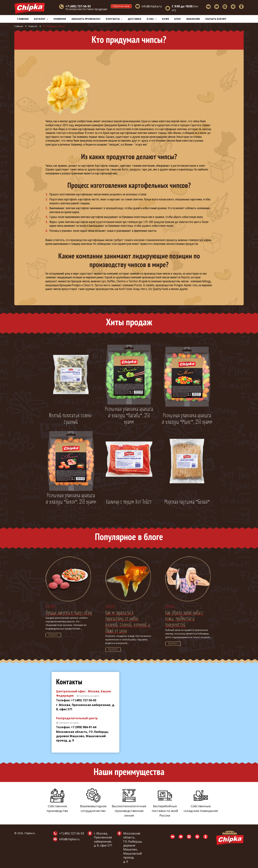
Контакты (114, 19)
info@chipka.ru (152, 6)
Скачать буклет (216, 19)
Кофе (165, 19)
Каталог (41, 19)
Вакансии (193, 19)
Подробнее (53, 635)
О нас (152, 19)
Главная (23, 19)
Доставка (134, 19)
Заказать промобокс (86, 19)
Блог (178, 19)
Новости (33, 26)
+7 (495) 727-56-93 (72, 833)
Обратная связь (121, 6)
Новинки (60, 19)
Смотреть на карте (89, 696)
